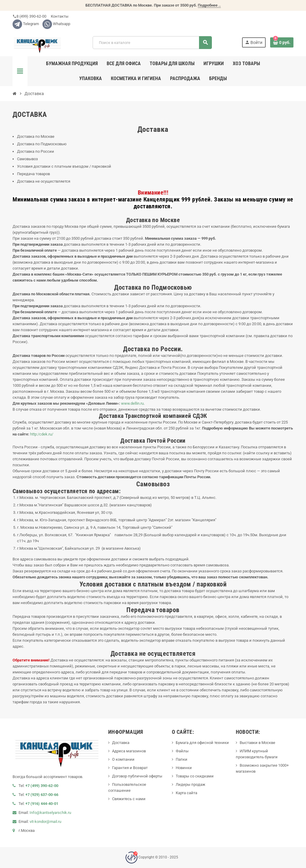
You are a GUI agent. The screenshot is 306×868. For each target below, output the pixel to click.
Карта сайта (186, 793)
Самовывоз (27, 159)
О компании (123, 759)
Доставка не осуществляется (44, 181)
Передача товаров (33, 174)
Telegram (26, 24)
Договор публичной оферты (137, 776)
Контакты (59, 16)
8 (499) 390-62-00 (29, 16)
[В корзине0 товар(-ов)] (282, 42)
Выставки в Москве (257, 743)
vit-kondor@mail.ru (45, 822)
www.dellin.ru (132, 403)
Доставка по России (36, 151)
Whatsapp (56, 24)
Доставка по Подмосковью (42, 144)
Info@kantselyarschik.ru (50, 813)
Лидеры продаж (191, 784)
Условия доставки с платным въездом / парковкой (64, 166)
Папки (182, 759)
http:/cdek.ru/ (42, 434)
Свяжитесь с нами (129, 799)
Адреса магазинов (129, 751)
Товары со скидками (195, 776)
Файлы (182, 751)
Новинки (184, 768)
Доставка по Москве (36, 136)
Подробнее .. (209, 5)
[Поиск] (152, 43)
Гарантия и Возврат (130, 768)
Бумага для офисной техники (202, 743)
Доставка (121, 743)
